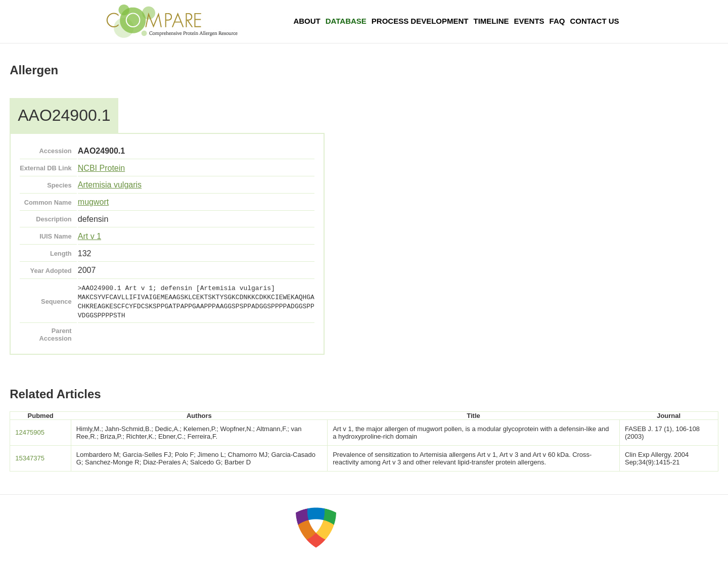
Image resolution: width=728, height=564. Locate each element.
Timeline (491, 21)
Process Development (420, 21)
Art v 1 (89, 236)
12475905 (30, 432)
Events (529, 21)
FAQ (557, 21)
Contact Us (594, 21)
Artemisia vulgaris (110, 185)
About (307, 21)
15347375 (30, 458)
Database (346, 21)
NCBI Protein (101, 168)
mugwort (93, 202)
